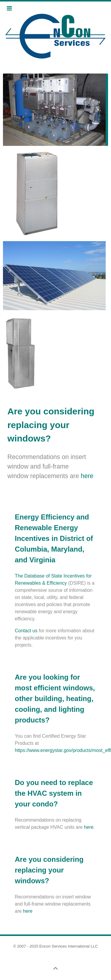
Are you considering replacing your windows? (49, 870)
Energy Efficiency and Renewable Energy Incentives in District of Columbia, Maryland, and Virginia (54, 538)
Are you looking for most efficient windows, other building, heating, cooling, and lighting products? (55, 699)
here (87, 476)
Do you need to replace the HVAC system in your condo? (54, 793)
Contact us (26, 631)
